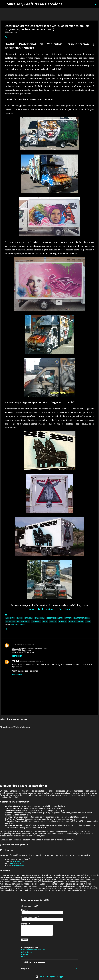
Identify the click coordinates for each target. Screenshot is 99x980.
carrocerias (40, 618)
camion (20, 618)
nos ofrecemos (23, 621)
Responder (17, 656)
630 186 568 (18, 861)
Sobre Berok (26, 952)
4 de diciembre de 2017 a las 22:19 (31, 661)
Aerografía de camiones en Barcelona (49, 609)
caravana (29, 618)
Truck (88, 621)
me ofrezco (10, 621)
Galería (24, 957)
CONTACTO (26, 954)
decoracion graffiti (55, 618)
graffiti (68, 618)
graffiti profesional (82, 618)
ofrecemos (36, 621)
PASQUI (15, 661)
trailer (80, 621)
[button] (6, 37)
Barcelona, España (18, 624)
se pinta (72, 621)
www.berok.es (18, 866)
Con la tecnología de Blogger (49, 977)
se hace (53, 621)
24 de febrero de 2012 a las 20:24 (24, 645)
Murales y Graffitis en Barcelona (35, 4)
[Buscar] (96, 4)
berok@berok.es (17, 864)
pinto (45, 621)
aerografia (10, 618)
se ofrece (62, 621)
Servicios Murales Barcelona (33, 950)
